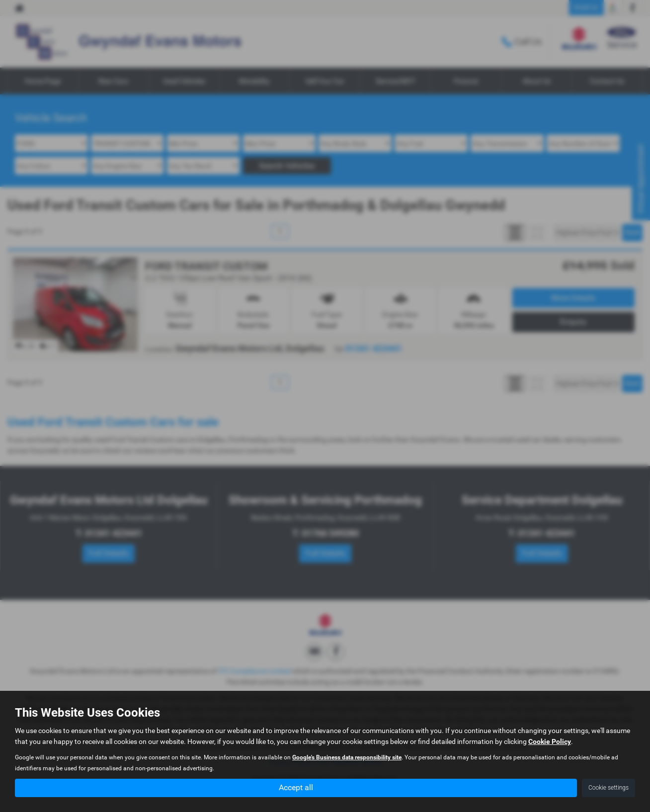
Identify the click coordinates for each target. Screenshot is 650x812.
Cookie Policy (550, 741)
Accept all (296, 787)
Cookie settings (609, 788)
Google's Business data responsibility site (347, 757)
